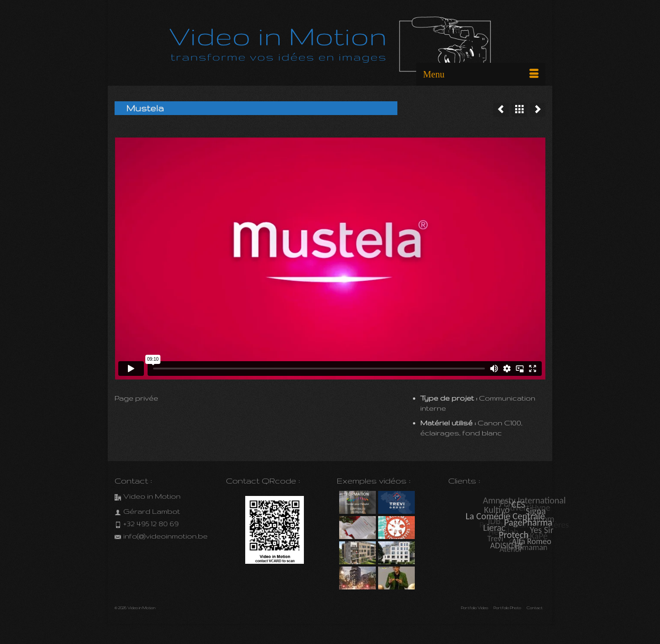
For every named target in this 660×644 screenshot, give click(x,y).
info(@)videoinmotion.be (161, 536)
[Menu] (481, 74)
